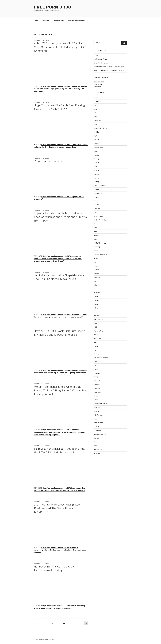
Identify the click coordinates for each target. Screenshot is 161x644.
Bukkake (97, 174)
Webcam (97, 453)
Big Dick (96, 140)
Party (95, 350)
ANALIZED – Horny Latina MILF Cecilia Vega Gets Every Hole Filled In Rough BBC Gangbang (60, 47)
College (96, 189)
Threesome (98, 442)
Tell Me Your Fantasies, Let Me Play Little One (109, 71)
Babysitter (97, 121)
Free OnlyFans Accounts (76, 21)
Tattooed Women (100, 434)
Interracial (97, 293)
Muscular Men (98, 331)
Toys (95, 446)
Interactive (97, 289)
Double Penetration (100, 220)
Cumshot (97, 209)
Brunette (97, 170)
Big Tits (96, 143)
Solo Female (98, 415)
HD (95, 281)
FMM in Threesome (100, 254)
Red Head (97, 381)
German (96, 270)
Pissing (96, 354)
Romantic (97, 388)
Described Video (99, 216)
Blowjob (96, 155)
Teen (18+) (97, 438)
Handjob (96, 274)
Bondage (97, 159)
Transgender (98, 450)
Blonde (96, 151)
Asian (95, 113)
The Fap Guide (58, 21)
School (96, 400)
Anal (95, 105)
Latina (96, 308)
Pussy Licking (98, 373)
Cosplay (96, 197)
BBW (95, 124)
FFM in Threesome (100, 243)
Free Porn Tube (99, 82)
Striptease (97, 430)
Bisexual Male (98, 147)
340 (65, 623)
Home (36, 21)
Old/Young (97, 339)
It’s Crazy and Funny (100, 59)
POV (95, 365)
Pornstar (97, 362)
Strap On (97, 426)
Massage (97, 316)
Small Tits (97, 407)
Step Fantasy (98, 423)
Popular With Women (101, 358)
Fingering (97, 247)
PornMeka (97, 86)
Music (96, 335)
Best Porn (46, 21)
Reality (96, 377)
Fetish (96, 239)
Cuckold (96, 205)
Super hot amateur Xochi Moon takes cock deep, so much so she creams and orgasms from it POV (60, 217)
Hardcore (97, 277)
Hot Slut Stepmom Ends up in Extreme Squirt (109, 67)
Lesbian (96, 312)
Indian (96, 285)
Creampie (97, 201)
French (96, 258)
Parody (96, 346)
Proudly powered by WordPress (44, 639)
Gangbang (97, 266)
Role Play (97, 384)
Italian (96, 296)
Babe (95, 117)
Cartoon (96, 178)
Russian (96, 396)
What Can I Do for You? (101, 63)
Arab (95, 109)
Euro (95, 228)
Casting (96, 182)
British (96, 166)
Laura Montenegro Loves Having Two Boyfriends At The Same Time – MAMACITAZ (57, 508)
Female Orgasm (99, 235)
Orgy (95, 342)
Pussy (96, 55)
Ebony (96, 224)
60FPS (96, 98)
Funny (96, 262)
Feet (95, 231)
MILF (95, 327)
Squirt (96, 419)
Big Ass (96, 136)
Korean (96, 304)
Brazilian (96, 163)
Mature (96, 323)
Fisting (96, 251)
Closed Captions (99, 186)
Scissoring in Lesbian (101, 404)
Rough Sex (97, 392)
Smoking (97, 411)
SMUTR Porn (98, 84)
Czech (96, 212)
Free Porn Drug (53, 7)
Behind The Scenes (100, 128)
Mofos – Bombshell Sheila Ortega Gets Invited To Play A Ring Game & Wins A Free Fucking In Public (61, 390)
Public (96, 369)
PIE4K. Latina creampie (48, 161)
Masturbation (98, 319)
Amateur (97, 101)
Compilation (98, 193)
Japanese (97, 300)
